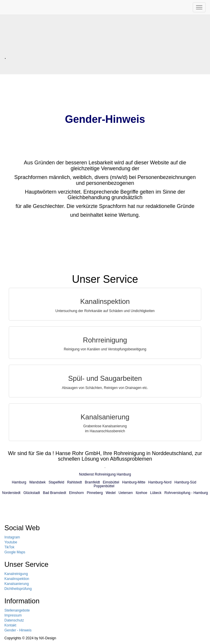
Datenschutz (14, 620)
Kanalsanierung (17, 584)
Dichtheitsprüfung (18, 589)
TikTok (9, 547)
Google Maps (15, 552)
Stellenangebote (17, 610)
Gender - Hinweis (18, 630)
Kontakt (10, 625)
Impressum (13, 615)
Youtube (11, 542)
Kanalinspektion (17, 579)
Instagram (12, 537)
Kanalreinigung (16, 574)
